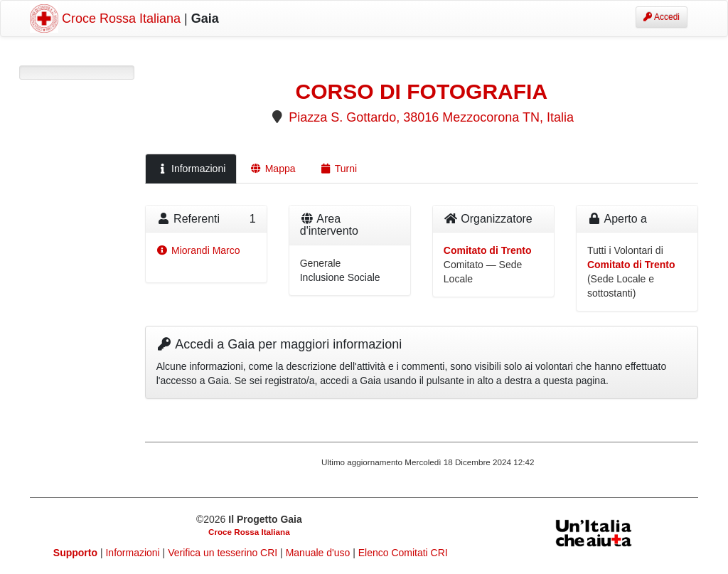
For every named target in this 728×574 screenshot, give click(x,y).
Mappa (272, 169)
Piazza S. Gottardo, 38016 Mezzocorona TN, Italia (431, 117)
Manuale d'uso (320, 553)
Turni (339, 169)
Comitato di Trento (488, 250)
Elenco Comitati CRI (403, 553)
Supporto (75, 553)
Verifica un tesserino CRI (224, 553)
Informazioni (191, 169)
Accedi (662, 17)
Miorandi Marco (198, 250)
